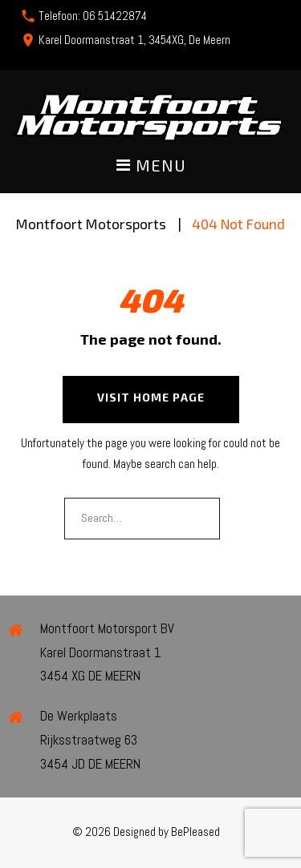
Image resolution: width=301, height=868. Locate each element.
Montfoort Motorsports (91, 224)
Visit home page (151, 397)
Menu (151, 166)
